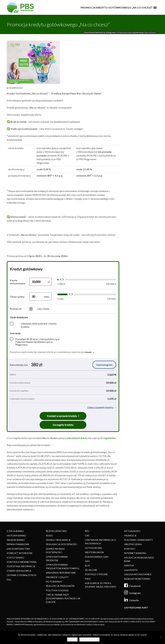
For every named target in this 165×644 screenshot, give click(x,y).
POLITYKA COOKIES (57, 590)
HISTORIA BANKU (16, 536)
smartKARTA (131, 570)
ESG (9, 580)
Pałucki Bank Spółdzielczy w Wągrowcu (100, 32)
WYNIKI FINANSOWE (18, 544)
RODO (49, 536)
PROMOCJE (130, 536)
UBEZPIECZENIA (133, 544)
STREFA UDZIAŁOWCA (19, 571)
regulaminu (110, 438)
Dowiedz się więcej (89, 639)
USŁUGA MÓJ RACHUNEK (138, 574)
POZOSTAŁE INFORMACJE (21, 566)
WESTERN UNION (94, 552)
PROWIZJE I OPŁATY (57, 577)
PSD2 (88, 579)
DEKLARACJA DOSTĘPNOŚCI (62, 544)
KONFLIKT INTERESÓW (19, 553)
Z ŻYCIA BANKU (15, 531)
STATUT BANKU (15, 558)
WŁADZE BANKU (16, 540)
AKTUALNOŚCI (132, 531)
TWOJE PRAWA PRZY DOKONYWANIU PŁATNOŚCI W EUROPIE (63, 598)
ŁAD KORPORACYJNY (18, 549)
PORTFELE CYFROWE (96, 574)
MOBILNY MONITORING (137, 579)
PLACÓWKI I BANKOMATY (138, 540)
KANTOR (129, 565)
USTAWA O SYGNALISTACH (22, 575)
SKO (87, 561)
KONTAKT (130, 549)
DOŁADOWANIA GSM (97, 557)
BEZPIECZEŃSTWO (56, 531)
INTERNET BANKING (135, 553)
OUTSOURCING (94, 548)
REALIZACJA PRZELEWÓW (60, 586)
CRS (87, 536)
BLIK (87, 565)
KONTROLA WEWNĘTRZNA (22, 562)
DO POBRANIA (54, 582)
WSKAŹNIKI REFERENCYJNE (61, 573)
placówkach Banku (77, 438)
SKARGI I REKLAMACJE (58, 540)
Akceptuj (72, 639)
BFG (87, 531)
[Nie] (161, 637)
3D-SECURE (91, 570)
